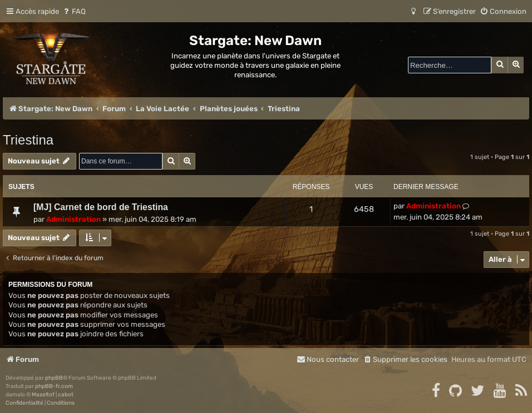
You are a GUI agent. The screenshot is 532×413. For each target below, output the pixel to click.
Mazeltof (43, 395)
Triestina (28, 140)
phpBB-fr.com (54, 386)
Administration (73, 219)
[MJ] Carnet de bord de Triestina (101, 207)
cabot (66, 395)
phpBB (54, 378)
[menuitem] (74, 11)
